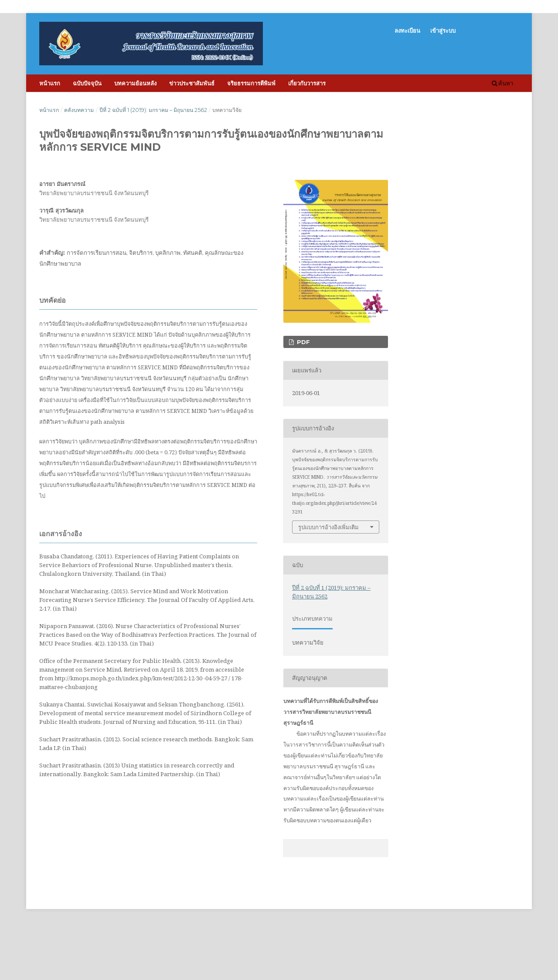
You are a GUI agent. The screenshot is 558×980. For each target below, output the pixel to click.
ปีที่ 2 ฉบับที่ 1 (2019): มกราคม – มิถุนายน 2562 (153, 110)
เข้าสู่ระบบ (443, 30)
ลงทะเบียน (407, 30)
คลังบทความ (79, 110)
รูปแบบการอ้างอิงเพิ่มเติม (328, 527)
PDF (303, 342)
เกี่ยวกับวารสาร (307, 83)
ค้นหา (502, 83)
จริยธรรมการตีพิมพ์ (251, 83)
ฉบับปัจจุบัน (87, 83)
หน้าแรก (50, 83)
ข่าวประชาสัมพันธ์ (192, 83)
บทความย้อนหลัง (135, 83)
